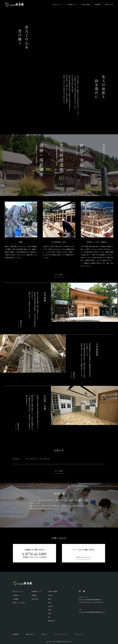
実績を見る (21, 324)
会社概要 (16, 599)
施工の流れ (35, 599)
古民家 (50, 595)
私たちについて (58, 4)
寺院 (50, 603)
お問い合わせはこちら (84, 557)
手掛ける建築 (86, 4)
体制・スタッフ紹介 (19, 603)
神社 (50, 613)
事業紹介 (34, 595)
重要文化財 (52, 621)
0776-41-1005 (36, 554)
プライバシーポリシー (61, 634)
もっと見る (59, 184)
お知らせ (44, 634)
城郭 (50, 599)
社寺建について (18, 595)
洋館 (50, 610)
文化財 (50, 606)
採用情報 (97, 4)
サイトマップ (79, 634)
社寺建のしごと (72, 4)
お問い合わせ (109, 4)
